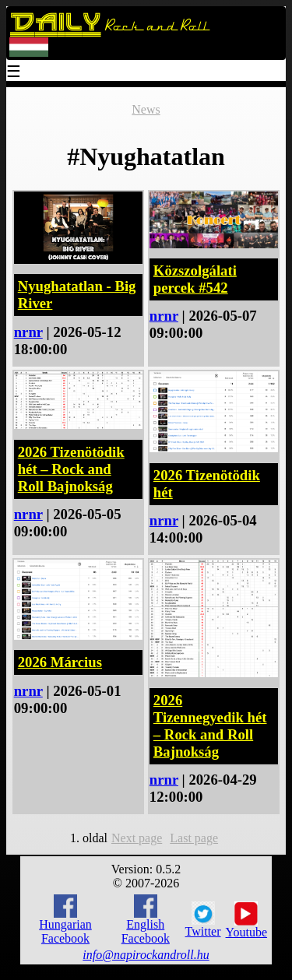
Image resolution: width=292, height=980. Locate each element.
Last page (194, 838)
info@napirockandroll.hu (146, 955)
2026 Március (60, 662)
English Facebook (146, 920)
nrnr (28, 332)
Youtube (247, 920)
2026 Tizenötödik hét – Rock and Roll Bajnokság (71, 469)
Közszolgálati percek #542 (195, 279)
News (146, 109)
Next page (137, 838)
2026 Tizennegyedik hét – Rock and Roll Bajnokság (210, 726)
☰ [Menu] (14, 73)
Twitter (203, 920)
